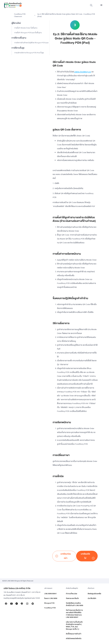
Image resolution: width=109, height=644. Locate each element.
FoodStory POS (50, 608)
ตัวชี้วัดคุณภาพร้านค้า (74, 634)
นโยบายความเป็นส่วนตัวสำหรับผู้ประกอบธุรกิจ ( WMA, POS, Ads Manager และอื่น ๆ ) (74, 626)
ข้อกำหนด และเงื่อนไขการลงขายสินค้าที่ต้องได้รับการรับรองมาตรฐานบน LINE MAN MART (74, 614)
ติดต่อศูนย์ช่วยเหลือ (94, 594)
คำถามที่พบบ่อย (71, 594)
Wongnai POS (49, 603)
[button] (101, 5)
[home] (13, 5)
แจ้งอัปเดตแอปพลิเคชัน (74, 639)
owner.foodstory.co (82, 72)
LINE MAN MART (50, 594)
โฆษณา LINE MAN (51, 598)
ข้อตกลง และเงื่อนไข (72, 598)
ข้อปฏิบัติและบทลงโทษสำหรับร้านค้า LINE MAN (75, 604)
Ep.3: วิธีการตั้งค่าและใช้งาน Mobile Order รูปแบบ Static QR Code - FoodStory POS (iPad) (66, 15)
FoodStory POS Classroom (20, 15)
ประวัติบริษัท (92, 598)
